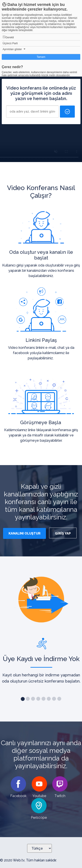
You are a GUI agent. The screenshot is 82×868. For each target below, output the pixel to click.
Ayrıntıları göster (12, 49)
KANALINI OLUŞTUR (24, 533)
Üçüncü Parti (10, 43)
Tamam (41, 57)
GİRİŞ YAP (63, 533)
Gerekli (8, 37)
